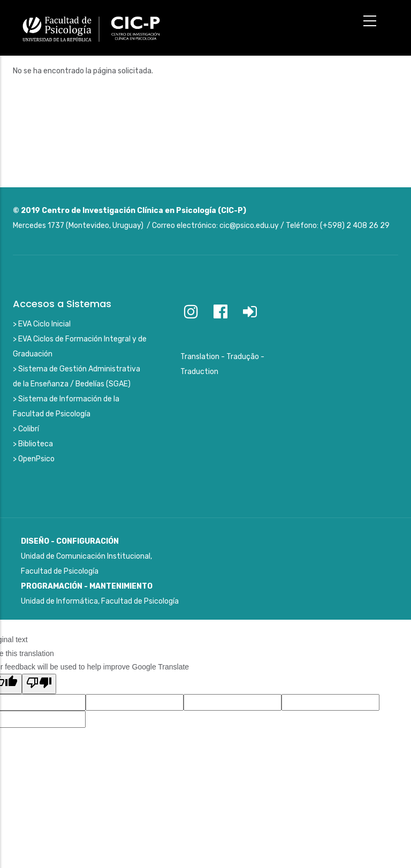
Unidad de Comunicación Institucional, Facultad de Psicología (86, 556)
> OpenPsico (34, 459)
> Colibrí (26, 429)
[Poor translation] (39, 684)
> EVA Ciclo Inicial (42, 324)
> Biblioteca (33, 444)
